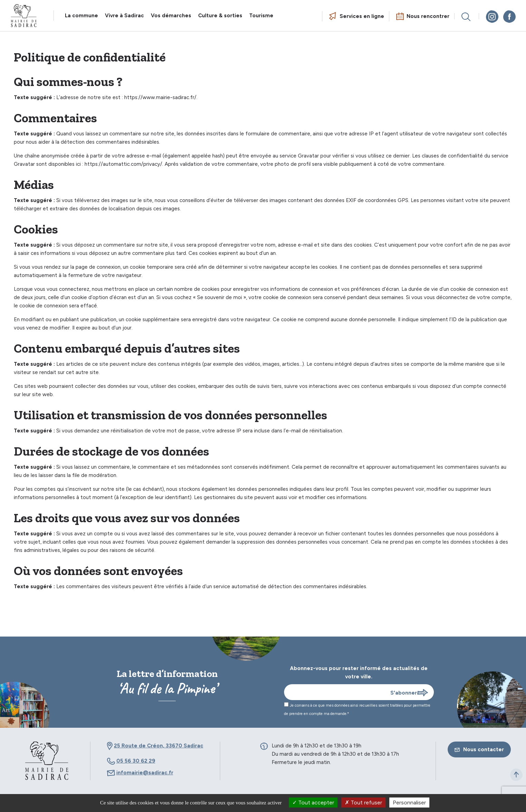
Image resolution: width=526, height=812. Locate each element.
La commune (81, 16)
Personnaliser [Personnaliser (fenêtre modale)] (409, 803)
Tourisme (261, 16)
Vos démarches (171, 16)
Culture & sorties (220, 16)
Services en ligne (362, 16)
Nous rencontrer (428, 16)
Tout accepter (313, 803)
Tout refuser (363, 803)
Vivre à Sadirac (124, 16)
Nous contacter (479, 749)
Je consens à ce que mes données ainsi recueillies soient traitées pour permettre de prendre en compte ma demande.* (357, 709)
